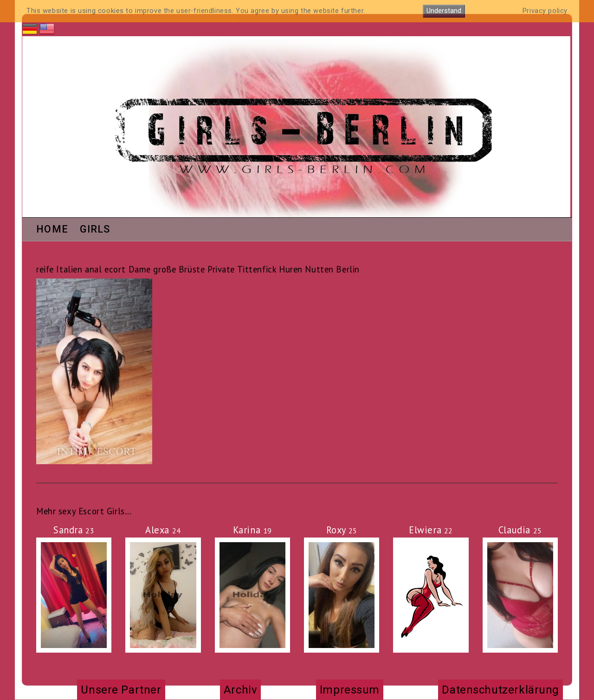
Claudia (520, 530)
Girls (95, 230)
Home (52, 230)
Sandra (74, 530)
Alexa (163, 530)
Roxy (342, 530)
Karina (252, 530)
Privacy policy (545, 11)
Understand (444, 11)
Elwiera (431, 530)
